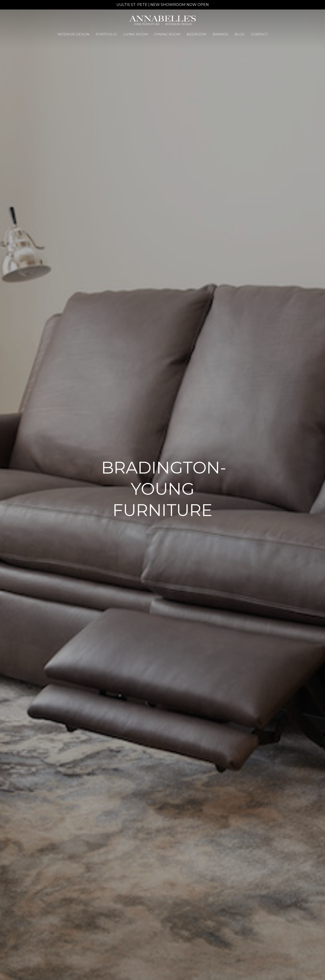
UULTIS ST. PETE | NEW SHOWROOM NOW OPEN (163, 5)
